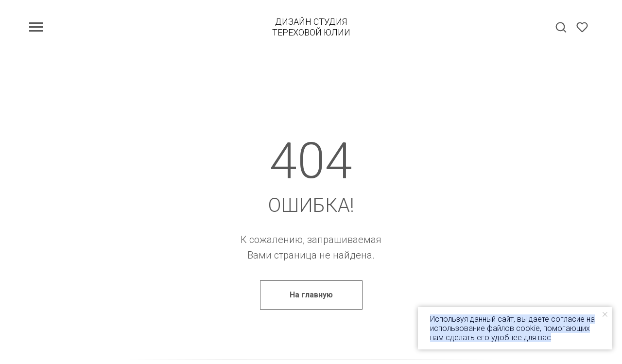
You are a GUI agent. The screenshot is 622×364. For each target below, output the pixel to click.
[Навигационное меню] (36, 27)
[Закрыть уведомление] (605, 314)
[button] (561, 27)
